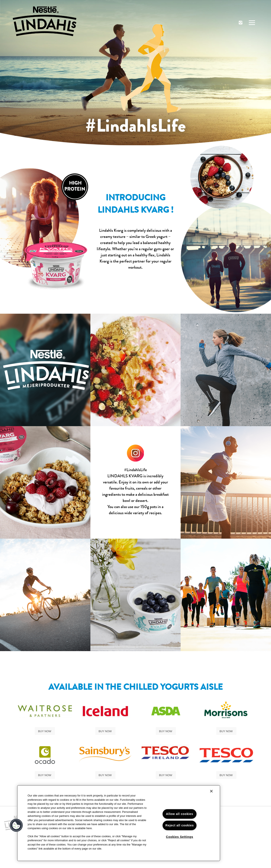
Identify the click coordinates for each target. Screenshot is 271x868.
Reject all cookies (180, 825)
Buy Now (45, 731)
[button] (16, 825)
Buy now (226, 775)
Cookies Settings (180, 837)
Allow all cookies (180, 814)
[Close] (211, 791)
